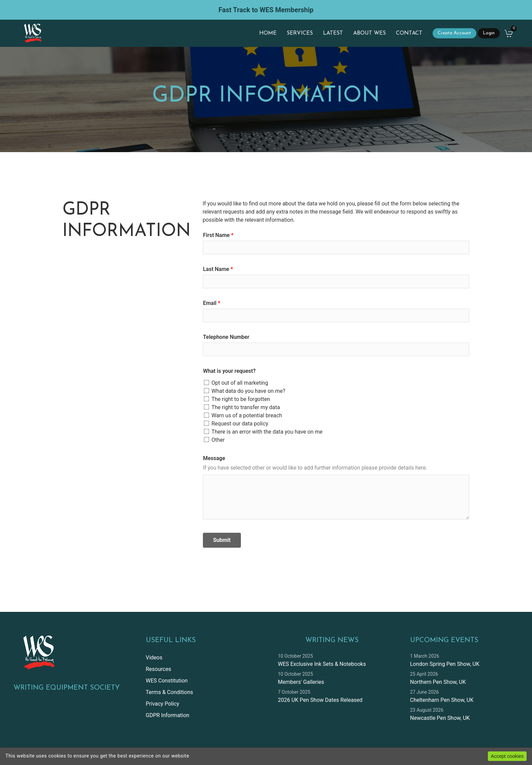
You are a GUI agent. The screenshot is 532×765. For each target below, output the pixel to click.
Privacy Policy (163, 704)
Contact (409, 33)
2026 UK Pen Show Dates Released (320, 700)
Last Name (216, 269)
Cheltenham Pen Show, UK (442, 700)
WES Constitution (167, 681)
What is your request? (229, 371)
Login (489, 33)
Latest (333, 33)
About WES (369, 33)
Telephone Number (226, 337)
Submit (222, 540)
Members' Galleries (301, 682)
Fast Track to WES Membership (266, 10)
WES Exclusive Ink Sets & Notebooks (322, 664)
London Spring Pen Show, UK (445, 664)
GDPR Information (168, 715)
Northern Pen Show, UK (438, 682)
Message (214, 458)
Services (300, 33)
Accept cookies (507, 756)
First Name (216, 235)
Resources (159, 669)
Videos (154, 658)
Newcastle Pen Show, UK (440, 718)
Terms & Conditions (170, 692)
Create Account (454, 33)
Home (268, 33)
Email (210, 303)
